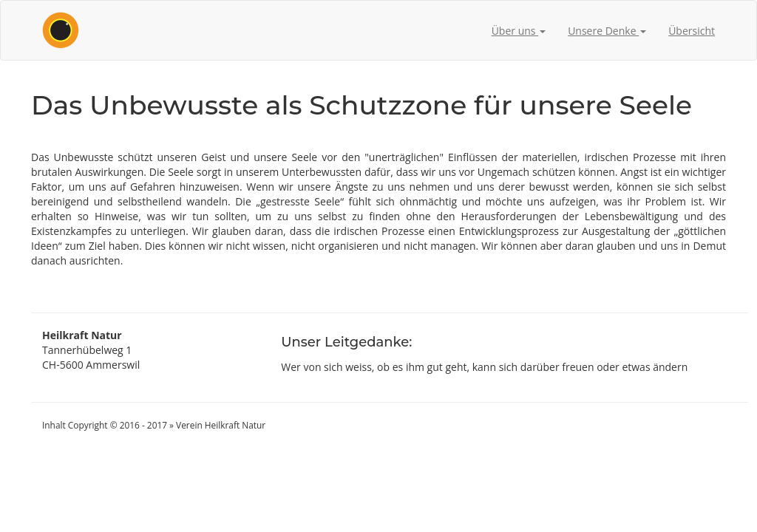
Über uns (519, 31)
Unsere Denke (607, 31)
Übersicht (692, 31)
